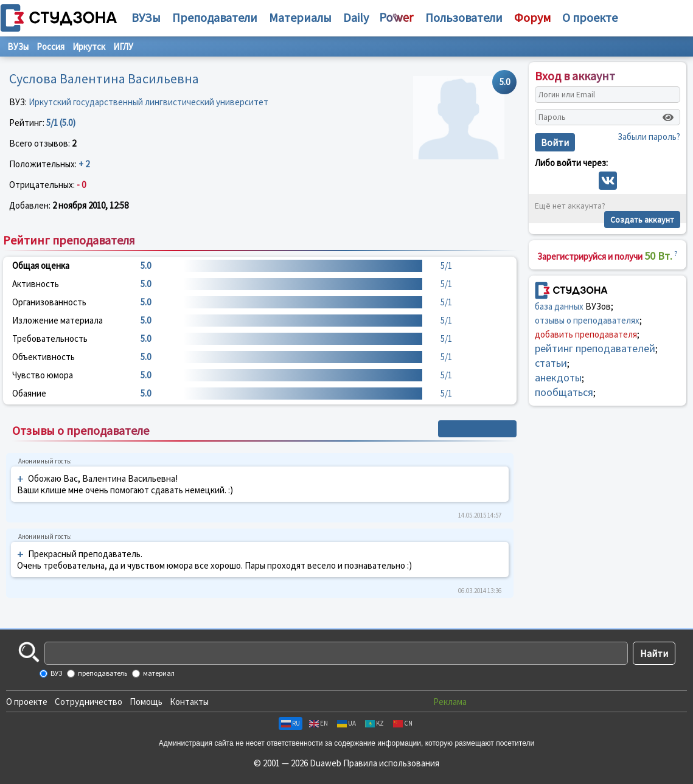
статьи (551, 363)
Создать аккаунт (642, 220)
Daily (356, 17)
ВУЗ (56, 673)
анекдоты (558, 377)
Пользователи (464, 17)
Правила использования (391, 763)
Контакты (189, 702)
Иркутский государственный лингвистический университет (148, 102)
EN (319, 723)
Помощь (146, 702)
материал (158, 673)
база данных (559, 306)
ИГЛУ (123, 47)
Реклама (450, 702)
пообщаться (564, 392)
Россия (50, 47)
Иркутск (89, 47)
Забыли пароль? (649, 137)
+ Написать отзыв (477, 429)
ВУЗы (146, 17)
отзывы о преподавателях (587, 320)
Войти (555, 142)
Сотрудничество (89, 702)
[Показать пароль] (668, 117)
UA (346, 723)
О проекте (27, 702)
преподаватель (102, 673)
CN (403, 723)
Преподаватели (215, 17)
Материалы (300, 17)
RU (291, 723)
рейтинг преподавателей (595, 348)
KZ (374, 723)
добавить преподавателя (586, 334)
